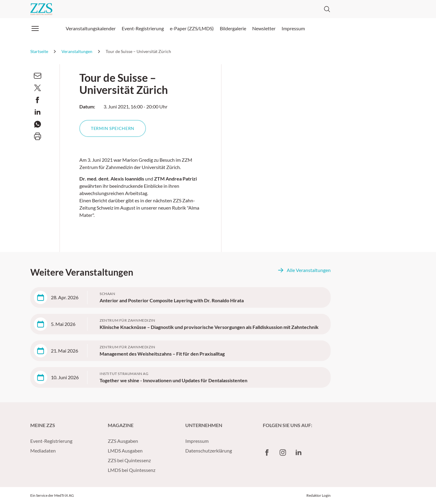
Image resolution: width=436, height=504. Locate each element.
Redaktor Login (319, 495)
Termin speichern (113, 128)
